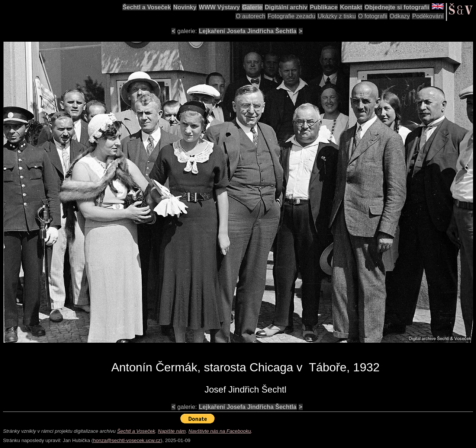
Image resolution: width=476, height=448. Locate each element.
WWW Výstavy (219, 7)
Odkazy (400, 16)
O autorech (250, 16)
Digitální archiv (286, 7)
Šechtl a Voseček (147, 7)
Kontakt (351, 7)
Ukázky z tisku (337, 16)
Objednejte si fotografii (397, 7)
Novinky (185, 7)
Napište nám (172, 431)
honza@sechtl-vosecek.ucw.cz (127, 440)
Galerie (252, 7)
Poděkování (428, 16)
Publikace (324, 7)
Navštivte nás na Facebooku (220, 431)
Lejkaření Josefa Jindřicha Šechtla (248, 31)
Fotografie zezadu (292, 16)
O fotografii (373, 16)
